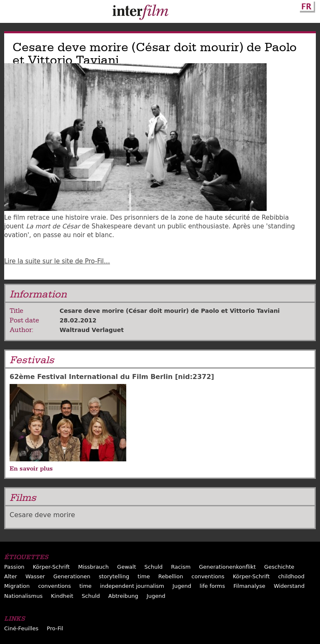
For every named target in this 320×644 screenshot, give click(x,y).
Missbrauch (93, 567)
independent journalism (132, 586)
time (144, 576)
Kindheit (62, 596)
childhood (291, 576)
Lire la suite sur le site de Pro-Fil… (57, 261)
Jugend (182, 586)
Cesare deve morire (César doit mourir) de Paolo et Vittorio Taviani (170, 311)
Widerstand (289, 586)
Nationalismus (23, 596)
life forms (212, 586)
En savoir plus (31, 468)
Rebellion (171, 576)
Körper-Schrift (51, 567)
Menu (10, 13)
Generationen (72, 576)
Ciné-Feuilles (21, 628)
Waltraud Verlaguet (92, 330)
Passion (14, 567)
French (306, 5)
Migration (17, 586)
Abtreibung (123, 596)
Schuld (154, 567)
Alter (11, 576)
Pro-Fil (55, 628)
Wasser (35, 576)
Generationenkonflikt (227, 567)
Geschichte (279, 567)
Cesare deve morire (42, 515)
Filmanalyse (249, 586)
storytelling (114, 576)
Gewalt (126, 567)
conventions (208, 576)
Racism (181, 567)
